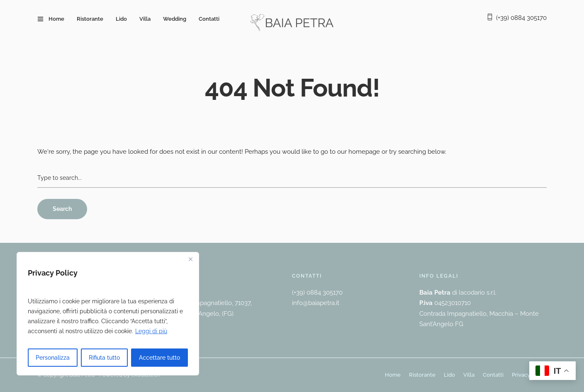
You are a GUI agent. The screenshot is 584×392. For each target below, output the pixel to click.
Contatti (209, 19)
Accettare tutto (159, 358)
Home (56, 19)
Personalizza (53, 358)
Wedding (175, 19)
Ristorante (90, 19)
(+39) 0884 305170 (521, 18)
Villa (145, 19)
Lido (121, 19)
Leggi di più (151, 331)
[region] (108, 314)
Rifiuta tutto (104, 358)
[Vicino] (190, 259)
